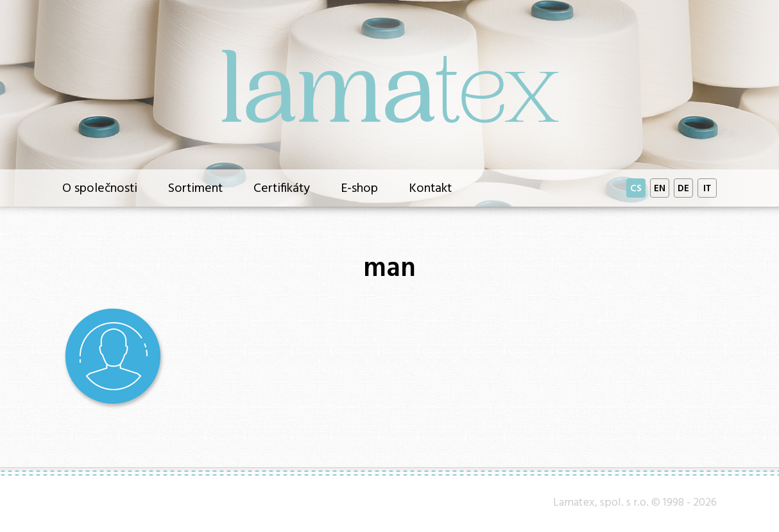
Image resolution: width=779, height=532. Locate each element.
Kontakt (430, 187)
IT (707, 188)
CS (636, 188)
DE (683, 188)
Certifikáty (282, 187)
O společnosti (100, 187)
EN (660, 188)
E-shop (359, 187)
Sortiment (195, 187)
